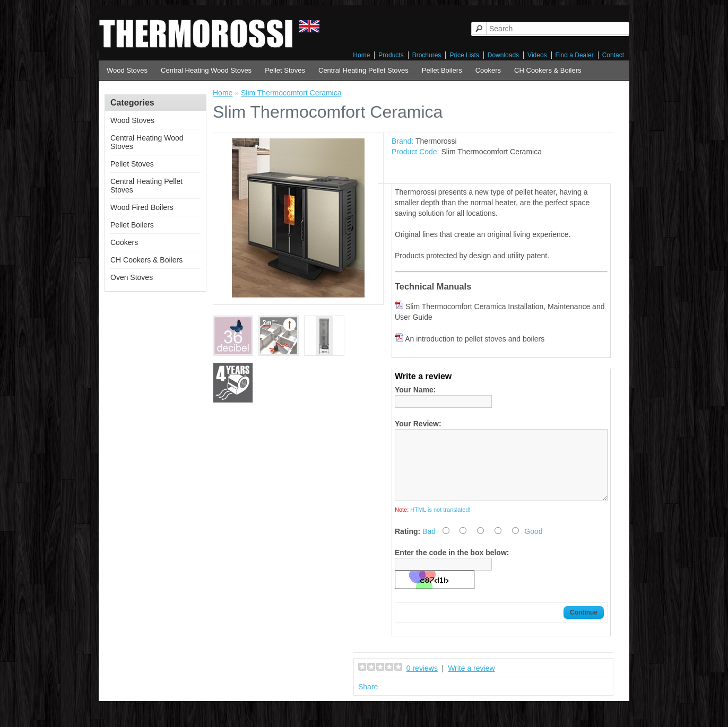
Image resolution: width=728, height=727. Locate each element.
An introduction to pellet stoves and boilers (475, 339)
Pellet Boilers (442, 70)
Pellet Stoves (285, 70)
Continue (584, 625)
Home (361, 55)
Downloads (503, 55)
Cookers (488, 70)
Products (391, 55)
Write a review (471, 681)
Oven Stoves (132, 277)
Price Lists (464, 55)
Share (368, 699)
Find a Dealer (575, 55)
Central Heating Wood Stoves (206, 70)
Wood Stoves (127, 70)
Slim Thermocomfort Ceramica (291, 93)
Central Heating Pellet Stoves (363, 70)
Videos (537, 55)
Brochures (427, 55)
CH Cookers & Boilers (548, 70)
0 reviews (422, 681)
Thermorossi (436, 141)
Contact (613, 55)
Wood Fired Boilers (142, 207)
